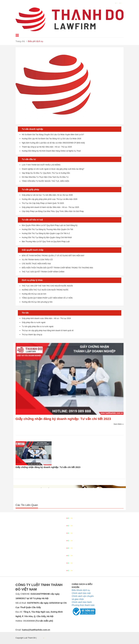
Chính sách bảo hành (82, 602)
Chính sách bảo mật (81, 593)
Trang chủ (20, 41)
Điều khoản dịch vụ (81, 590)
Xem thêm (118, 424)
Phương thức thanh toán (83, 605)
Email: (33, 630)
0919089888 (38, 621)
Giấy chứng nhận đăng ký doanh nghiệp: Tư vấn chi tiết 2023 (63, 419)
